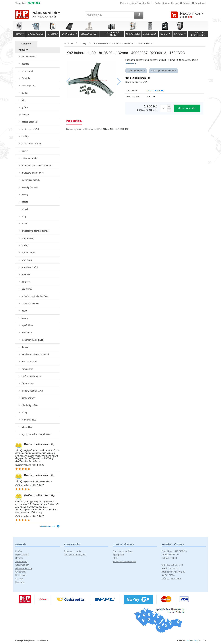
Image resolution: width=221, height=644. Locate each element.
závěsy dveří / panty (31, 376)
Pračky (19, 551)
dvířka (25, 93)
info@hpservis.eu (173, 572)
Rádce (158, 3)
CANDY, (151, 91)
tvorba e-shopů (193, 641)
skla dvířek (27, 289)
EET (115, 558)
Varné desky (21, 562)
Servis (150, 3)
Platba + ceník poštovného (133, 3)
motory (25, 195)
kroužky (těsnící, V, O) (32, 391)
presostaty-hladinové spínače (36, 231)
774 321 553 (34, 3)
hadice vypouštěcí (30, 129)
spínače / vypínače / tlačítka (35, 296)
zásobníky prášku (30, 405)
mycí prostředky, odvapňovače (36, 434)
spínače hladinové (30, 304)
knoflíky (25, 136)
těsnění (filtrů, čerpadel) (33, 340)
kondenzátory (28, 398)
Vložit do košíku (187, 108)
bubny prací (27, 71)
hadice (26, 115)
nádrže (25, 202)
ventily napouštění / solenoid (35, 354)
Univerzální (21, 575)
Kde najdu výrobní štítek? (163, 71)
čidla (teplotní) (28, 86)
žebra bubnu (28, 383)
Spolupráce (118, 555)
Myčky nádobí (22, 555)
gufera (25, 107)
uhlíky (24, 413)
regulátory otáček (30, 267)
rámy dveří (27, 260)
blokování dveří (29, 57)
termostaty (27, 333)
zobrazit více (131, 63)
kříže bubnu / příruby (31, 144)
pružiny (25, 245)
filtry (24, 100)
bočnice (25, 64)
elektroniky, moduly (31, 180)
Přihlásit (185, 3)
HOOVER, (159, 91)
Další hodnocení (50, 526)
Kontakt (175, 3)
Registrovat (199, 3)
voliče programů (29, 362)
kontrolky (26, 282)
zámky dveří (27, 369)
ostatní (25, 224)
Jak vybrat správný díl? (75, 555)
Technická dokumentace (124, 562)
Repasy (166, 3)
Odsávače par (22, 565)
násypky (26, 209)
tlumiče (25, 347)
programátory (28, 238)
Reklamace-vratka (73, 551)
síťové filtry (27, 427)
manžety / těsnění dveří (33, 173)
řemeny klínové (29, 420)
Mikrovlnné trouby (24, 568)
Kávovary (20, 582)
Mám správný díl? (136, 71)
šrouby (25, 318)
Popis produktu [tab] (74, 121)
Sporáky (19, 558)
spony (24, 311)
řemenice (26, 275)
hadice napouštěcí (30, 122)
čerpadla (26, 78)
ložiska (25, 151)
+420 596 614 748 (172, 565)
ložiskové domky (30, 158)
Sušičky (19, 579)
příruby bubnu (28, 253)
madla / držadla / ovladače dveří (37, 166)
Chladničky (21, 572)
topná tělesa (27, 325)
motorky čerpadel (30, 187)
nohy (24, 216)
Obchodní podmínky (122, 551)
